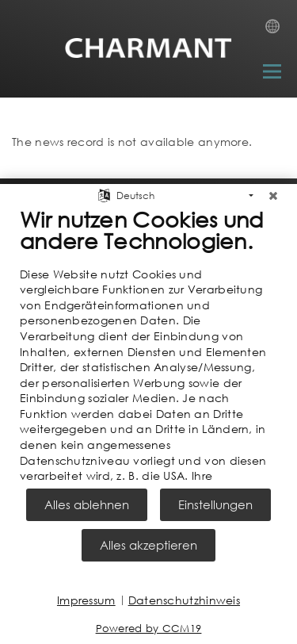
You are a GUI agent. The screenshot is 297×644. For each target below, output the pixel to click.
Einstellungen (215, 504)
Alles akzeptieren (148, 545)
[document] (148, 343)
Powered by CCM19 (149, 629)
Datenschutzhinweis (184, 600)
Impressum (86, 600)
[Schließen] (273, 190)
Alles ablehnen (87, 504)
